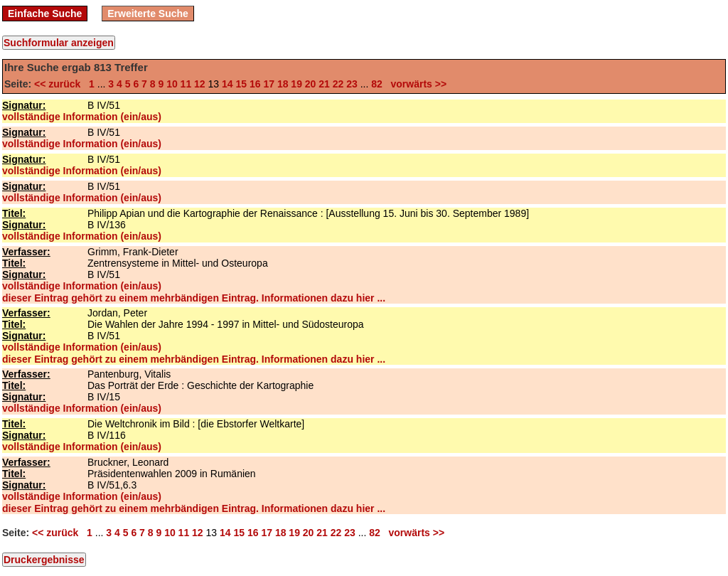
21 (324, 84)
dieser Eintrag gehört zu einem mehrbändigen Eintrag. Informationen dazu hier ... (194, 298)
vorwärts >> (416, 84)
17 (269, 84)
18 (283, 84)
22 (338, 84)
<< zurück (60, 84)
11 (186, 84)
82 (377, 84)
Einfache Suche (45, 14)
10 (172, 84)
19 (296, 84)
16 (255, 84)
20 (311, 84)
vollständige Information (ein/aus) (82, 117)
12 (200, 84)
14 (227, 84)
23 (352, 84)
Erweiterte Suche (148, 14)
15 (241, 84)
